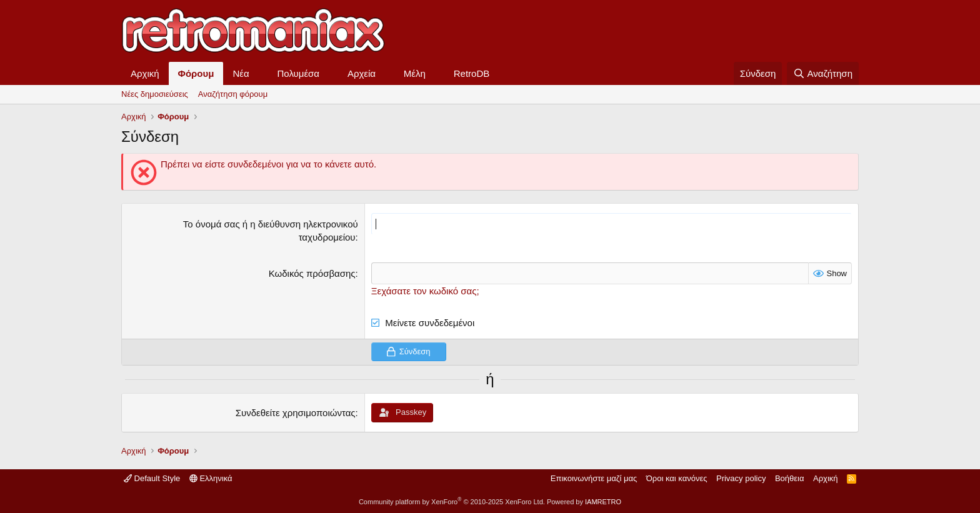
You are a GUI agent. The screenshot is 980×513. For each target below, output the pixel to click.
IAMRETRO (603, 502)
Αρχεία (362, 73)
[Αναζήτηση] (823, 73)
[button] (259, 73)
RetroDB (472, 73)
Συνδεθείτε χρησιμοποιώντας (296, 413)
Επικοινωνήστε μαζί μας (594, 478)
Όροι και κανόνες (677, 478)
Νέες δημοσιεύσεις (155, 94)
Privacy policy (741, 478)
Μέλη (415, 73)
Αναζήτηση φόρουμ (233, 94)
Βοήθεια (790, 478)
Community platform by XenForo (452, 502)
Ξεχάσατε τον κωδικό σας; (425, 291)
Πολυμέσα (299, 73)
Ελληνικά (211, 478)
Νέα (241, 73)
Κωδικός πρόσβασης (312, 273)
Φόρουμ (196, 73)
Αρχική (145, 73)
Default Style (152, 478)
